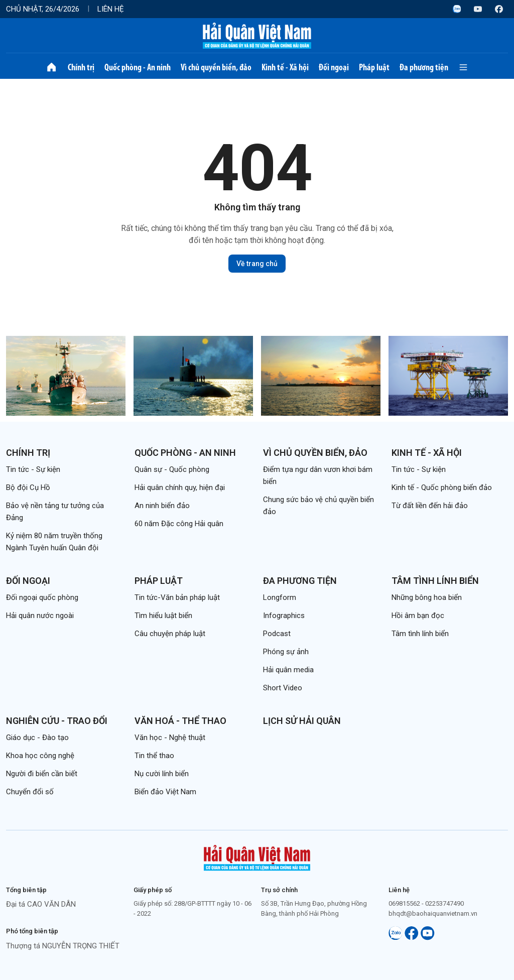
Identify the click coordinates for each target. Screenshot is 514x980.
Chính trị (81, 67)
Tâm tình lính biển (435, 581)
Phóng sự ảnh (286, 652)
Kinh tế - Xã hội (285, 67)
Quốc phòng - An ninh (138, 67)
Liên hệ (111, 9)
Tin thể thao (154, 756)
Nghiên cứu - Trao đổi (57, 721)
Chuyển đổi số (30, 792)
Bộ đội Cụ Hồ (28, 487)
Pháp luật (374, 67)
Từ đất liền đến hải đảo (430, 506)
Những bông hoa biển (427, 597)
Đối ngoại (334, 67)
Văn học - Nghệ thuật (170, 738)
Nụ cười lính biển (162, 774)
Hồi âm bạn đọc (418, 616)
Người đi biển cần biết (42, 774)
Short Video (283, 688)
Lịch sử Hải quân (302, 721)
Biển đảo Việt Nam (165, 792)
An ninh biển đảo (162, 506)
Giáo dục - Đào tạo (37, 738)
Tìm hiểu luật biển (163, 616)
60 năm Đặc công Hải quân (179, 524)
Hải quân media (288, 670)
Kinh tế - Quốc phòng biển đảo (442, 487)
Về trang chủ (257, 264)
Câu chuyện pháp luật (170, 634)
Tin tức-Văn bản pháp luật (177, 597)
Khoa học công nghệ (40, 756)
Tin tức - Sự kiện (33, 469)
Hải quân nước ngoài (40, 616)
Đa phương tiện (424, 67)
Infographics (284, 616)
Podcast (277, 634)
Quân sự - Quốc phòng (172, 469)
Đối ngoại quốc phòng (42, 597)
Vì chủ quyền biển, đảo (216, 67)
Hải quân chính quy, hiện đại (180, 487)
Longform (280, 597)
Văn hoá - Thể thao (180, 721)
